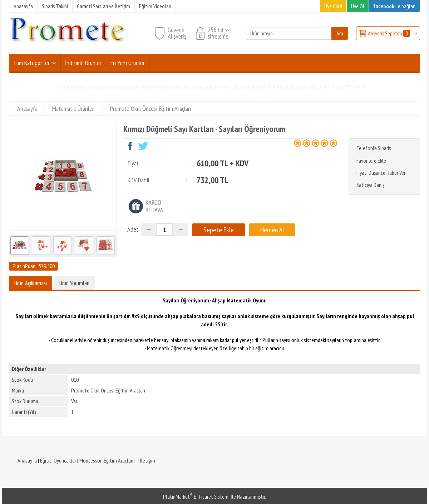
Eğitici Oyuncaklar (58, 460)
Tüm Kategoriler (31, 63)
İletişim (147, 460)
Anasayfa (27, 460)
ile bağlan (394, 6)
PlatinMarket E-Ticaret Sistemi (196, 496)
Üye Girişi (333, 6)
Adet (133, 229)
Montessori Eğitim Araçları (106, 460)
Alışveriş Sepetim (389, 33)
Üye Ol (358, 6)
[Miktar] (164, 229)
